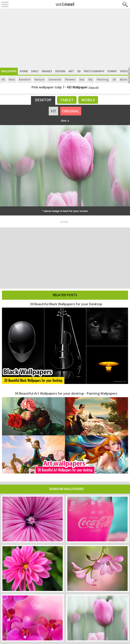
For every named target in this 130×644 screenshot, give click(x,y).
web (65, 4)
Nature (39, 79)
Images (47, 71)
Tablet (67, 100)
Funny (112, 71)
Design (60, 71)
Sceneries (55, 79)
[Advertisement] (65, 38)
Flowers (70, 79)
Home (24, 71)
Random (25, 79)
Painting (103, 79)
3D (79, 71)
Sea (82, 79)
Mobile (88, 100)
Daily (35, 71)
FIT (53, 111)
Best (12, 79)
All (3, 79)
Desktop (43, 100)
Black (124, 79)
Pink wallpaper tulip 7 (48, 87)
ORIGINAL (71, 111)
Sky (91, 79)
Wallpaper (9, 71)
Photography (94, 71)
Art (71, 71)
